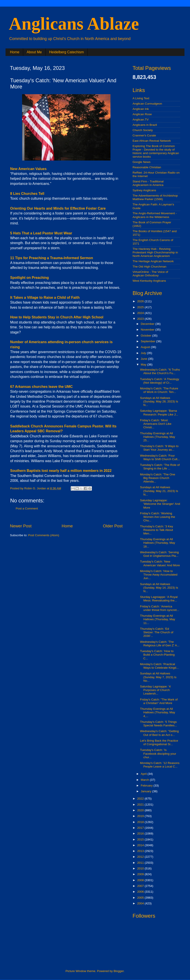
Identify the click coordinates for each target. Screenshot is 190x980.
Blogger (119, 971)
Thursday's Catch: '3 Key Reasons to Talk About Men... (157, 530)
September (148, 341)
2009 (141, 874)
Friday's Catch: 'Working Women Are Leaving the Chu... (158, 517)
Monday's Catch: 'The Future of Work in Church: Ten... (159, 390)
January (146, 791)
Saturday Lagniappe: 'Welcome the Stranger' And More (160, 504)
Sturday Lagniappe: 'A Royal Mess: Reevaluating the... (159, 599)
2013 (141, 851)
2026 (141, 301)
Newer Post (21, 526)
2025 (141, 307)
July (144, 353)
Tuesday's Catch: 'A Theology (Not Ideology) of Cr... (160, 381)
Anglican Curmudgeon (147, 104)
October (146, 336)
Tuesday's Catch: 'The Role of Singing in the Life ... (160, 467)
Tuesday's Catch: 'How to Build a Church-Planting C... (157, 655)
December (148, 324)
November (148, 330)
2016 (141, 834)
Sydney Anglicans (144, 190)
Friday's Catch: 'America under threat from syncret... (160, 608)
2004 (141, 903)
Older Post (113, 526)
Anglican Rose (142, 114)
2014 (141, 845)
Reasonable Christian (147, 167)
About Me (34, 52)
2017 (141, 828)
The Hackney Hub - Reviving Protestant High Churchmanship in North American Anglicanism (155, 252)
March (145, 780)
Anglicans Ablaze (74, 24)
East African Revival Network (152, 141)
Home (15, 52)
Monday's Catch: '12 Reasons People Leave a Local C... (160, 765)
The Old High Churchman (149, 267)
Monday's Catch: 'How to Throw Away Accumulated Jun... (159, 575)
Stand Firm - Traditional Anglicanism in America (148, 183)
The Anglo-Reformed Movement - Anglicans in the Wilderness (155, 215)
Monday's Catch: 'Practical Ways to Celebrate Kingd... (159, 666)
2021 (141, 805)
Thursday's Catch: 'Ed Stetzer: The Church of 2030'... (157, 632)
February (147, 786)
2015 (141, 839)
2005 (141, 898)
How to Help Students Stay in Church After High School (57, 317)
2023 (141, 319)
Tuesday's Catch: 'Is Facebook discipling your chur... (158, 753)
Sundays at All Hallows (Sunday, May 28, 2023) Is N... (159, 401)
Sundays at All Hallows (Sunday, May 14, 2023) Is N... (159, 588)
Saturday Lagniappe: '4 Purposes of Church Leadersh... (155, 690)
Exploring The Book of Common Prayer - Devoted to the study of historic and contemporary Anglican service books (156, 151)
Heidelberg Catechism (66, 52)
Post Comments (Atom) (44, 535)
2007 (141, 886)
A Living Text (141, 98)
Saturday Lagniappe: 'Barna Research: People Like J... (159, 412)
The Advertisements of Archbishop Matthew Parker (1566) (155, 197)
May (144, 365)
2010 (141, 868)
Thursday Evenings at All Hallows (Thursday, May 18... (158, 543)
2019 (141, 816)
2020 (141, 810)
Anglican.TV (141, 120)
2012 (141, 857)
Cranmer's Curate (144, 135)
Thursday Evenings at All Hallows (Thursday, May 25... (158, 437)
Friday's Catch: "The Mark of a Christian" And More (159, 701)
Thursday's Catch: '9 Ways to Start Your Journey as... (159, 448)
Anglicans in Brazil (145, 125)
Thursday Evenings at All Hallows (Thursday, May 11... (158, 619)
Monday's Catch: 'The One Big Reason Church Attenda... (158, 478)
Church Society (143, 130)
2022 (141, 799)
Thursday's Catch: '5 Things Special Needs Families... (159, 724)
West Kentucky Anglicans (149, 281)
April (144, 774)
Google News (142, 162)
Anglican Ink (141, 109)
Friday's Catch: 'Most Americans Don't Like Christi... (156, 424)
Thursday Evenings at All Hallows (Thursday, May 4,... (158, 712)
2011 (141, 863)
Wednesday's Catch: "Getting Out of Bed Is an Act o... (159, 733)
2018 (141, 822)
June (144, 359)
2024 (141, 313)
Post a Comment (27, 508)
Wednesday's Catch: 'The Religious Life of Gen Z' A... (160, 644)
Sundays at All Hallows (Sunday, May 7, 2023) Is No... (158, 677)
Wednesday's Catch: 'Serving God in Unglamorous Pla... (159, 554)
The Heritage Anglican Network (153, 261)
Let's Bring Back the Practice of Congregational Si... (159, 742)
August (146, 347)
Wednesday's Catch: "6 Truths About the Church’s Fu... (160, 371)
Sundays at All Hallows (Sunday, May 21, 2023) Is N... (159, 491)
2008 (141, 880)
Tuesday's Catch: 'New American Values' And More (160, 563)
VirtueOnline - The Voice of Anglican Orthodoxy (150, 274)
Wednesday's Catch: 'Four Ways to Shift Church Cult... (160, 457)
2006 (141, 892)
